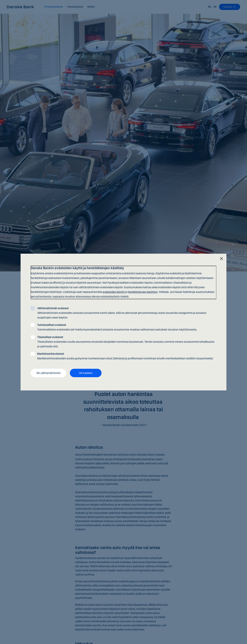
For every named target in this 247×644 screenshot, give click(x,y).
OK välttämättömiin (48, 373)
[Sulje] (221, 259)
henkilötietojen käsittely (143, 292)
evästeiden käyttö (114, 292)
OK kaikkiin (86, 373)
